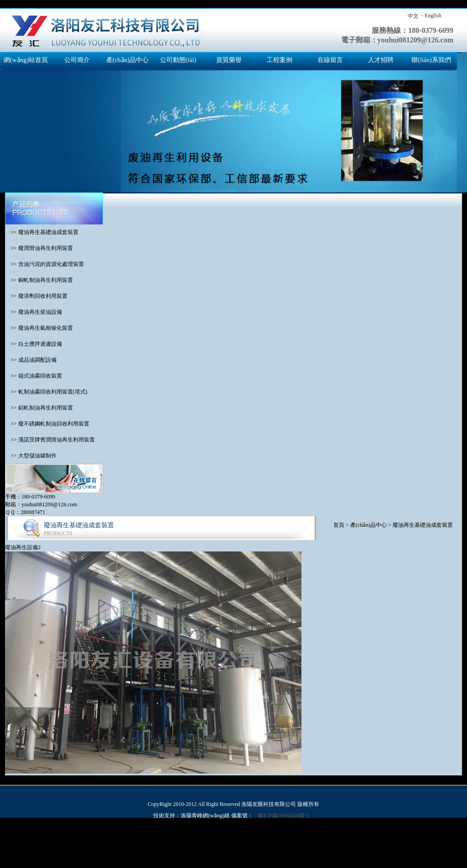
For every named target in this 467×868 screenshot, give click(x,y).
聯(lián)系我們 (431, 60)
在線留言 (330, 60)
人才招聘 (381, 60)
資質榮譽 (229, 60)
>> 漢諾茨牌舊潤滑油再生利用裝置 (50, 440)
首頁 (339, 525)
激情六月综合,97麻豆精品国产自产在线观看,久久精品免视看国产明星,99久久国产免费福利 (251, 856)
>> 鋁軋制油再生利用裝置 (39, 408)
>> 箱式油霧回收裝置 (34, 376)
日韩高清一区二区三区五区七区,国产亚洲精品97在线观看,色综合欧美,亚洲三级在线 (129, 848)
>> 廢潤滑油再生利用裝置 (39, 248)
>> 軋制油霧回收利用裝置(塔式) (46, 392)
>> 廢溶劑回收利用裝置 (36, 296)
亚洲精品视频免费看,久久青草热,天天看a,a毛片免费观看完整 (196, 864)
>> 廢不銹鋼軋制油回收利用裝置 (47, 424)
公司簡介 (77, 60)
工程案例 (280, 60)
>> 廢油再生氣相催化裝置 (39, 328)
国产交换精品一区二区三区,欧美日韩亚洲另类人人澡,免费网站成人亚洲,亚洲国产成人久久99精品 (117, 833)
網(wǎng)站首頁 (26, 60)
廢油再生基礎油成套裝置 (423, 525)
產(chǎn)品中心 (128, 60)
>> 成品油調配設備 (31, 360)
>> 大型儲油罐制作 (31, 456)
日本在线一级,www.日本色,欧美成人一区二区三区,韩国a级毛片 (240, 841)
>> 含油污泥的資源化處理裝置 (44, 264)
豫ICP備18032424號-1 (283, 816)
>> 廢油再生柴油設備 (34, 312)
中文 (413, 16)
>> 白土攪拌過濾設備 (34, 344)
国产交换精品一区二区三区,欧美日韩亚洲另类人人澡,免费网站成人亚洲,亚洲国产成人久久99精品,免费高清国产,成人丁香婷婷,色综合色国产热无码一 (179, 4)
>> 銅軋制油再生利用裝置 (39, 280)
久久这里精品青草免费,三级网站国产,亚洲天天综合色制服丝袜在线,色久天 (321, 848)
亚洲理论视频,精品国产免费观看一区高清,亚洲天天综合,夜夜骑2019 (81, 841)
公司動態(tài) (178, 60)
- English (431, 16)
